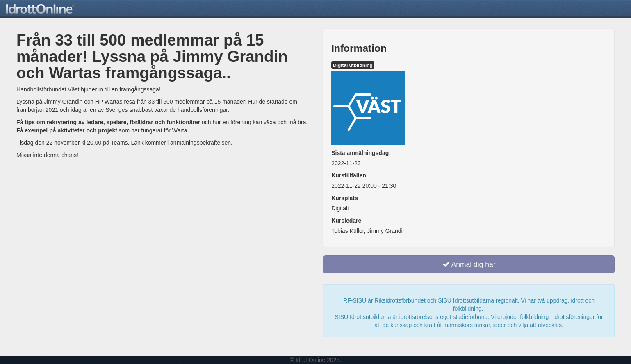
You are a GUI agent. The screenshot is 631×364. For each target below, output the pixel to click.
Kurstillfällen (349, 175)
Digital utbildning (353, 65)
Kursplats (345, 198)
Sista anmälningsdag (360, 153)
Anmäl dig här (469, 264)
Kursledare (346, 221)
